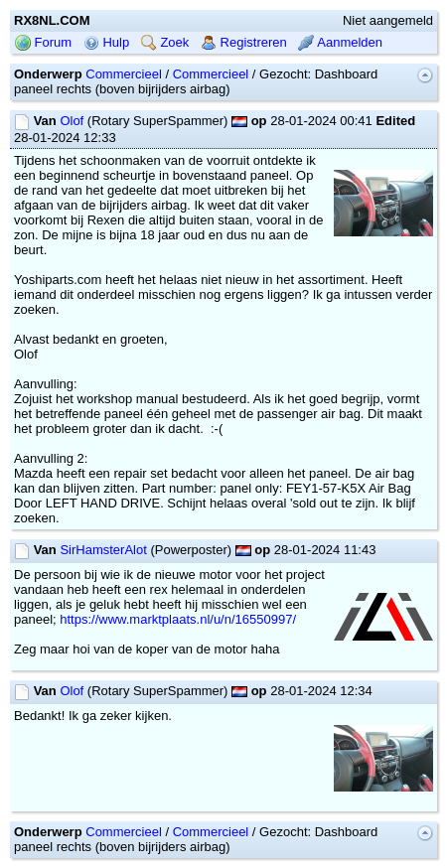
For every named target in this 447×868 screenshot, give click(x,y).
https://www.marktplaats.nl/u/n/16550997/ (178, 619)
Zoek (165, 42)
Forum (43, 42)
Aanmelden (340, 42)
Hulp (106, 42)
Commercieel (124, 74)
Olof (72, 121)
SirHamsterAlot (103, 550)
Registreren (244, 42)
